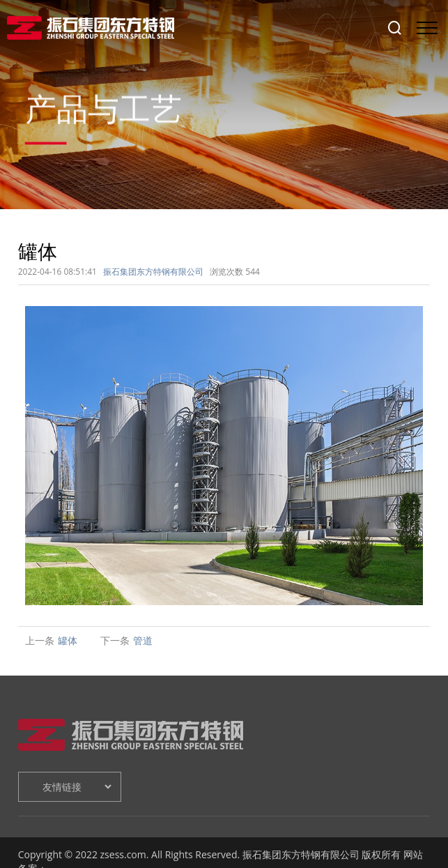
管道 (143, 640)
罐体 (68, 640)
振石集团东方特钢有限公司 (153, 272)
